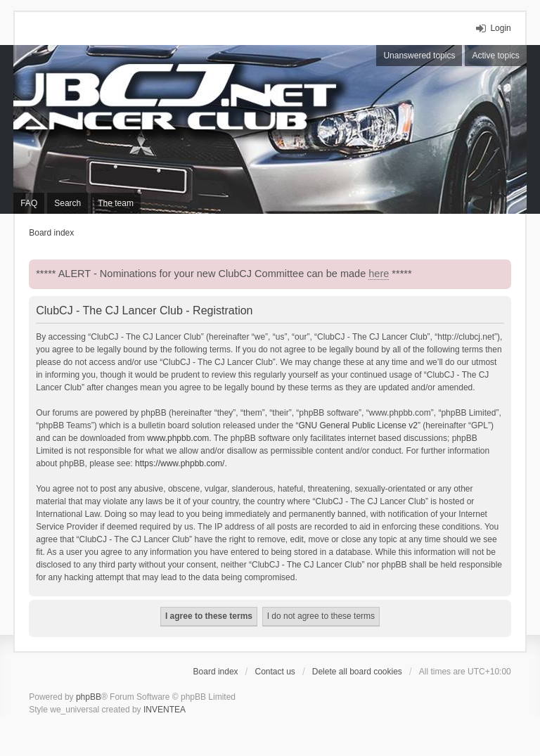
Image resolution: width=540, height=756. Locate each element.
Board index (216, 672)
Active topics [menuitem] (495, 56)
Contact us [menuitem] (275, 672)
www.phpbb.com (178, 438)
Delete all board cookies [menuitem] (357, 672)
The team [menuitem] (116, 203)
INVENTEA (165, 710)
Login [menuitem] (500, 28)
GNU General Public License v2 (358, 425)
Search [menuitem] (67, 203)
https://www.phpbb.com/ (180, 463)
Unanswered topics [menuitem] (419, 56)
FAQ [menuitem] (29, 203)
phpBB (89, 697)
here (379, 274)
